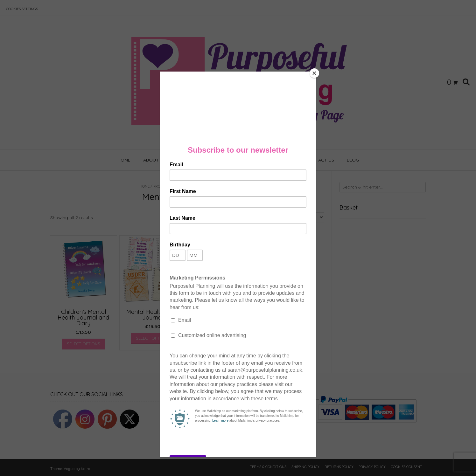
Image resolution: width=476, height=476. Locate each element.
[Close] (314, 73)
